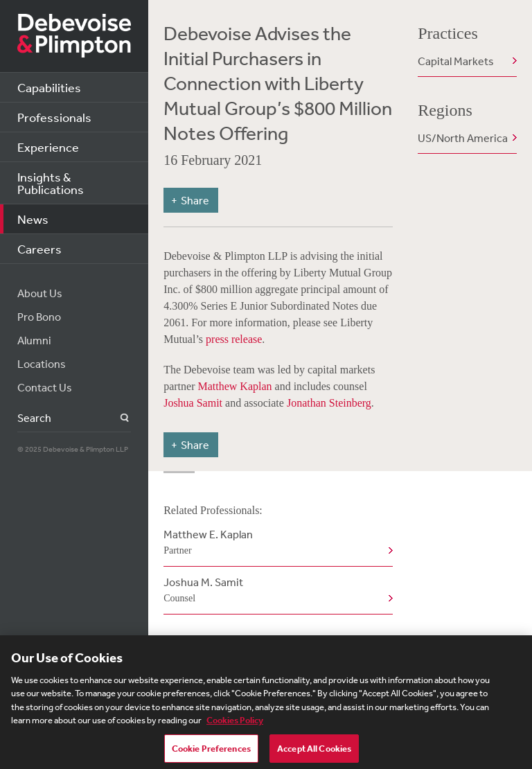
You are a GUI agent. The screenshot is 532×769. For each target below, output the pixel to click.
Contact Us (45, 387)
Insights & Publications (51, 183)
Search (117, 418)
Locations (42, 364)
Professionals (54, 117)
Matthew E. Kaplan (275, 543)
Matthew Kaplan (234, 386)
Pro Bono (39, 317)
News (33, 219)
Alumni (34, 340)
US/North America (463, 138)
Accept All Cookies (314, 752)
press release (234, 339)
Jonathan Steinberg (329, 403)
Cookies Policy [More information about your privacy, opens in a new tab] (235, 724)
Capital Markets (456, 61)
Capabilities (49, 87)
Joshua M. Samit (275, 591)
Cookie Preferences (211, 752)
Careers (39, 249)
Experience (48, 147)
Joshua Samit (193, 403)
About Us (40, 293)
